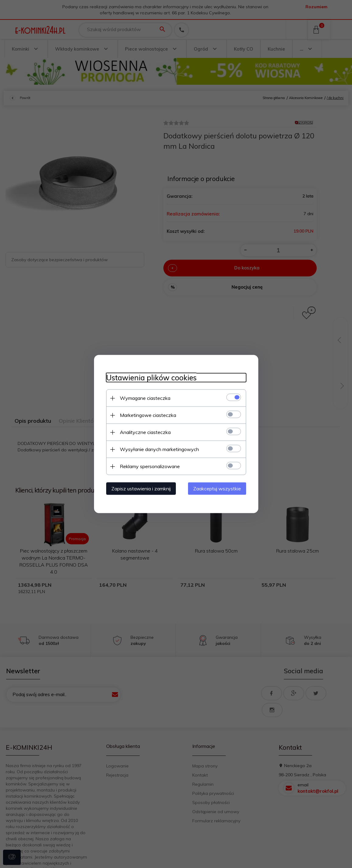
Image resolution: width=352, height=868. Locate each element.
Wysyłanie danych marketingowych (159, 449)
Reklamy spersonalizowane (150, 466)
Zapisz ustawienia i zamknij (141, 489)
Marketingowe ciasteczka (148, 415)
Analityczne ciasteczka (145, 432)
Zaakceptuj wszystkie (217, 489)
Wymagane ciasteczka (145, 398)
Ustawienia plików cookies (151, 378)
